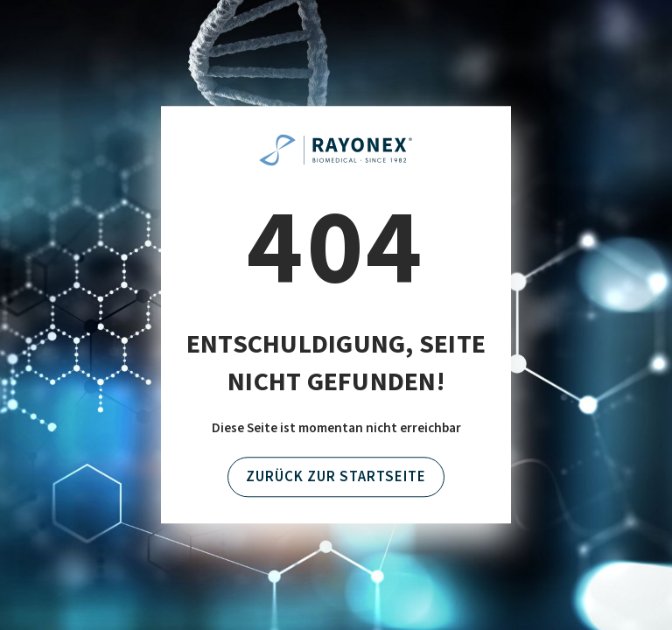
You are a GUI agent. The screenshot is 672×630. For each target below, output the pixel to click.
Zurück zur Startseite (336, 477)
